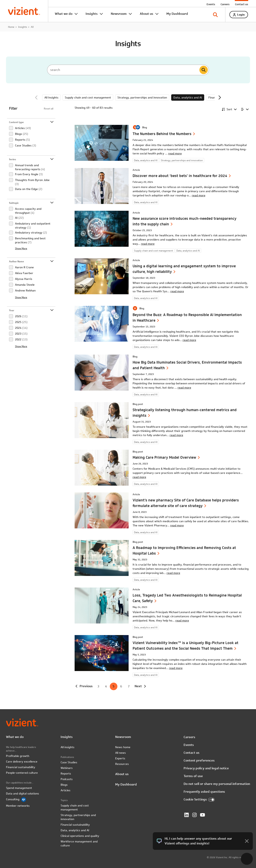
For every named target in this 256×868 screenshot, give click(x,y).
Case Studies (69, 762)
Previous (36, 97)
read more (175, 153)
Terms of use (193, 776)
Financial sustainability (21, 767)
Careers (225, 4)
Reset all (49, 108)
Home (11, 27)
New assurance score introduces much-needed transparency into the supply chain (184, 221)
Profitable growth (18, 756)
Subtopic (14, 203)
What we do (64, 14)
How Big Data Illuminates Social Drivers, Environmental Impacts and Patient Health (187, 365)
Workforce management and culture (79, 843)
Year (12, 310)
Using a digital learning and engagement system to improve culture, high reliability (184, 269)
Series (12, 159)
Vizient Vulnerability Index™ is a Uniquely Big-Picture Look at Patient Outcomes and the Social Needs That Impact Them (185, 646)
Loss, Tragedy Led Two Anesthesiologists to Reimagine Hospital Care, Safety (187, 598)
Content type (16, 122)
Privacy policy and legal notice (206, 768)
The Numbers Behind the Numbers (162, 134)
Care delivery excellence (22, 762)
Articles (65, 790)
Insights (92, 14)
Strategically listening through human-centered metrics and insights (185, 413)
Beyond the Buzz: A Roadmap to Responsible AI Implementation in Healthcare (187, 318)
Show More (21, 248)
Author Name (16, 261)
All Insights (51, 97)
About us (146, 14)
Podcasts (67, 779)
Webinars (67, 768)
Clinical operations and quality (80, 836)
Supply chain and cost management (88, 97)
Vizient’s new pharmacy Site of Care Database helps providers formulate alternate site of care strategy (186, 503)
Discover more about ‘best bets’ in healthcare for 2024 (180, 176)
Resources (122, 764)
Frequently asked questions (204, 792)
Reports (66, 774)
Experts (120, 758)
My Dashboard (177, 14)
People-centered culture (22, 773)
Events (211, 4)
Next (220, 97)
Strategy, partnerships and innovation (142, 97)
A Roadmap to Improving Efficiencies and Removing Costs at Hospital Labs (184, 550)
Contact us (241, 4)
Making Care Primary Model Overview (164, 457)
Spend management (19, 788)
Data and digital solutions (22, 793)
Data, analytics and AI (188, 97)
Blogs (64, 785)
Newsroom (119, 14)
